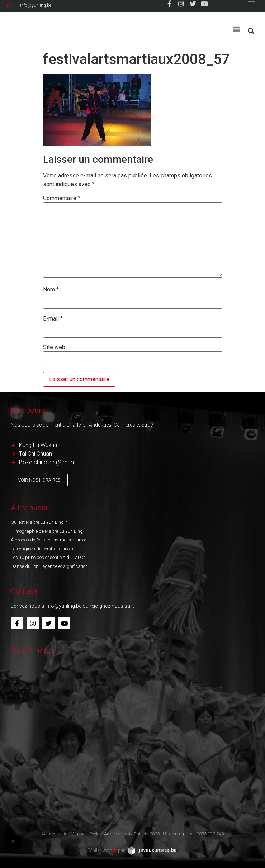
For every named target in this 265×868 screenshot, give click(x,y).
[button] (236, 26)
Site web (54, 347)
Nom (51, 290)
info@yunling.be (63, 606)
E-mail (53, 319)
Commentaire (62, 198)
